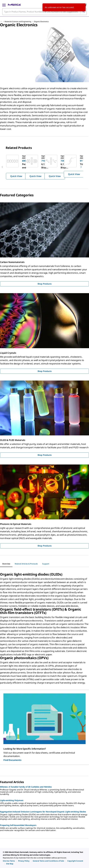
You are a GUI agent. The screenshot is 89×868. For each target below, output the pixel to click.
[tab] (6, 564)
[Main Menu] (4, 5)
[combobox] (44, 12)
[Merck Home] (14, 5)
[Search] (83, 12)
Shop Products (45, 284)
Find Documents (12, 760)
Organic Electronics (41, 22)
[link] (9, 861)
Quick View (16, 176)
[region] (44, 167)
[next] (81, 167)
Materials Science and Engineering (18, 22)
